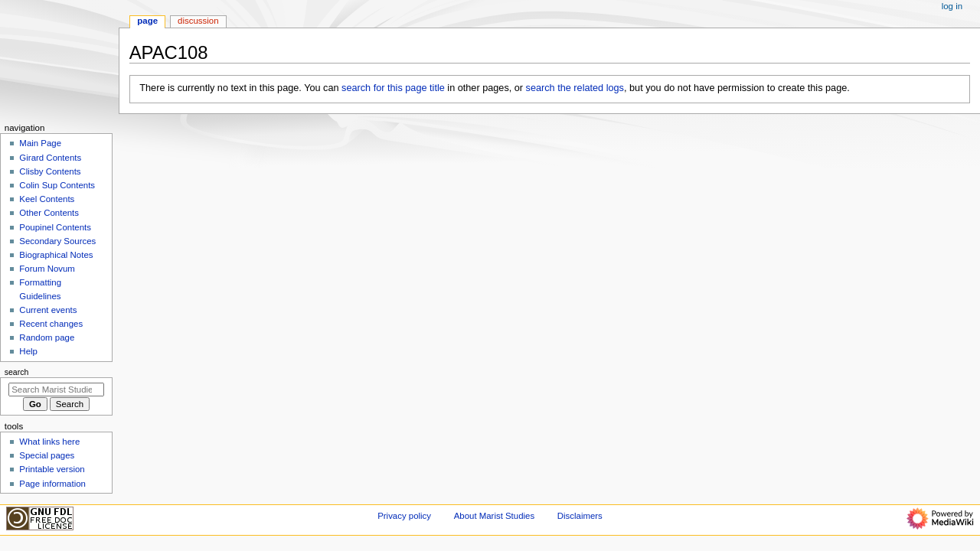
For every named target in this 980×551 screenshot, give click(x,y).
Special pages (47, 455)
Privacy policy (404, 516)
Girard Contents (50, 158)
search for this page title (393, 88)
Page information (52, 484)
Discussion (198, 21)
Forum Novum (47, 269)
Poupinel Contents (55, 227)
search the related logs (575, 88)
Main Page (40, 143)
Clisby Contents (50, 171)
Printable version (52, 469)
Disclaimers (580, 516)
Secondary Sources (57, 241)
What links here (49, 442)
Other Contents (49, 213)
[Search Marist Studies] (56, 390)
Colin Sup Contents (57, 185)
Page (147, 21)
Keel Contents (47, 199)
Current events (48, 310)
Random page (47, 337)
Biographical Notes (56, 255)
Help (28, 351)
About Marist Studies (494, 516)
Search (17, 372)
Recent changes (51, 324)
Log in (952, 6)
